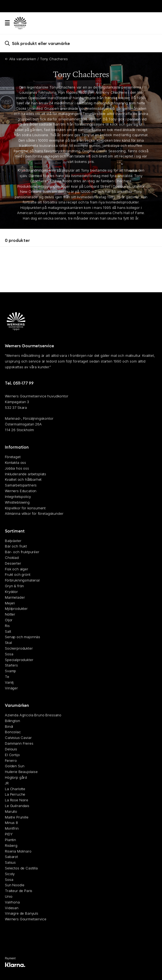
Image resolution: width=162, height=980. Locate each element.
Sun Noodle (15, 885)
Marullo (11, 811)
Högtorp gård (16, 777)
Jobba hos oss (17, 468)
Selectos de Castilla (21, 868)
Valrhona (12, 902)
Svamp (10, 671)
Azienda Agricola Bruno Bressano (33, 715)
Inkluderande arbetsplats (26, 474)
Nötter (10, 614)
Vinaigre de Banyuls (22, 913)
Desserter (13, 563)
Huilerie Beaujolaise (21, 772)
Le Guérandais (17, 806)
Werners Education (21, 491)
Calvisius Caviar (18, 738)
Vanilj (9, 682)
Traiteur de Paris (19, 891)
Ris (7, 626)
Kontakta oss (15, 462)
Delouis (11, 749)
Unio (9, 896)
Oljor (9, 620)
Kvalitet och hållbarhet (23, 479)
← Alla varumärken (20, 59)
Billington (12, 721)
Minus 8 (11, 823)
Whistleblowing (17, 502)
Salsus (10, 862)
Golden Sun (15, 766)
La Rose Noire (17, 800)
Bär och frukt (16, 546)
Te (7, 677)
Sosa (9, 654)
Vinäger (11, 688)
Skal (8, 643)
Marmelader (15, 597)
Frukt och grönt (18, 574)
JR (7, 783)
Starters (11, 665)
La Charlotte (15, 789)
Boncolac (13, 732)
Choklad (12, 558)
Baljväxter (13, 540)
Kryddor (11, 592)
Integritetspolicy (18, 497)
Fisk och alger (17, 569)
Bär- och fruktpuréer (22, 552)
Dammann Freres (19, 743)
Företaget (13, 457)
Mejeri (10, 603)
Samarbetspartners (21, 485)
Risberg (11, 845)
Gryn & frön (14, 586)
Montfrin (12, 828)
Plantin (10, 840)
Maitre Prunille (17, 817)
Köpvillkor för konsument (25, 508)
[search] (81, 43)
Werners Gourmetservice (26, 919)
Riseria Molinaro (18, 851)
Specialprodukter (19, 660)
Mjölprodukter (16, 608)
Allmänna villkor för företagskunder (34, 513)
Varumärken (17, 705)
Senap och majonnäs (23, 637)
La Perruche (15, 794)
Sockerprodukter (19, 648)
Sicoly (10, 874)
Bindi (9, 726)
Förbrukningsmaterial (22, 580)
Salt (8, 631)
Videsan (12, 908)
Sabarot (11, 857)
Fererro (11, 760)
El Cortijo (12, 755)
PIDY (9, 834)
